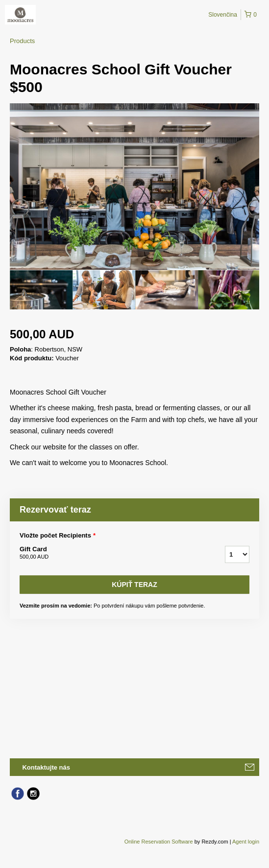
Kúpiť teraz (134, 585)
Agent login (246, 842)
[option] (41, 290)
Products (22, 41)
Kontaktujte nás (46, 767)
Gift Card (110, 553)
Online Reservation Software (159, 842)
